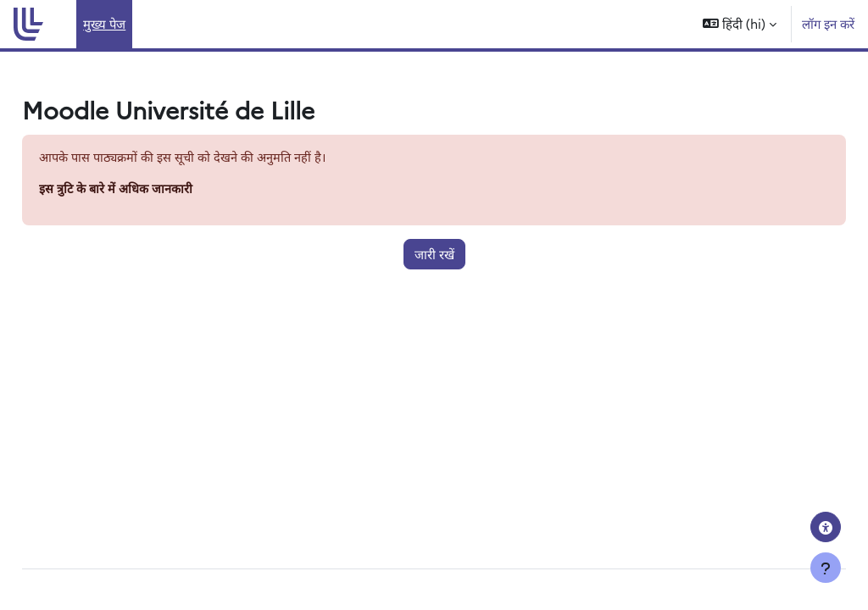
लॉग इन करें (828, 23)
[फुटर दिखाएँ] (826, 568)
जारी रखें (434, 255)
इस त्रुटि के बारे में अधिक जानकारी (155, 189)
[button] (740, 24)
